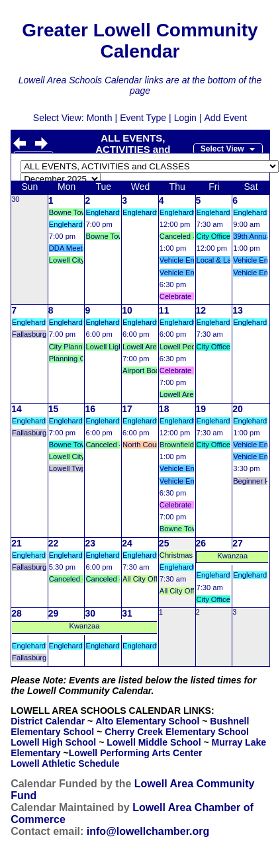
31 (127, 613)
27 (238, 543)
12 (201, 310)
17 (127, 409)
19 (201, 409)
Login (185, 118)
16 (90, 409)
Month (100, 118)
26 (201, 543)
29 (54, 613)
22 (54, 543)
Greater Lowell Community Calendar (140, 41)
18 (164, 409)
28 (17, 613)
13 (238, 310)
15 (54, 409)
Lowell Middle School (154, 742)
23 (90, 543)
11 (164, 310)
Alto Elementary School (147, 721)
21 (17, 543)
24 (127, 543)
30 (15, 199)
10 (127, 310)
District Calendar (48, 721)
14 (17, 409)
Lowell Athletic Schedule (65, 763)
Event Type (143, 118)
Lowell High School (53, 742)
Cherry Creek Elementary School (177, 732)
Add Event (226, 118)
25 (164, 543)
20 (238, 409)
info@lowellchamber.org (148, 831)
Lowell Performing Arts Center (136, 753)
